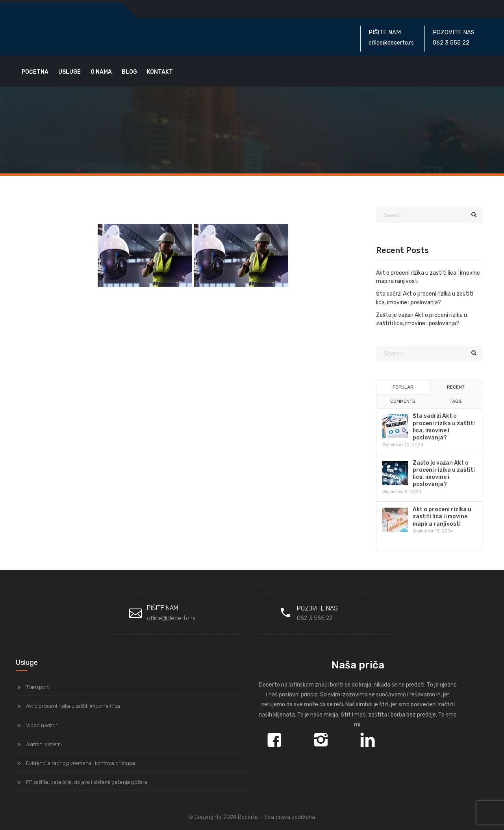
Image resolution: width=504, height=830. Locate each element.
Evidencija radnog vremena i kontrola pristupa (81, 763)
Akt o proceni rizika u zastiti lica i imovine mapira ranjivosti (442, 516)
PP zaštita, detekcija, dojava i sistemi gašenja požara (87, 782)
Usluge (69, 72)
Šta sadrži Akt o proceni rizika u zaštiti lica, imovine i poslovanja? (444, 427)
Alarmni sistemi (44, 744)
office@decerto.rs (171, 618)
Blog (129, 72)
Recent (456, 387)
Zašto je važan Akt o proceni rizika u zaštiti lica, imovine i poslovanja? (444, 474)
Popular (403, 387)
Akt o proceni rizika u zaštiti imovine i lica (73, 706)
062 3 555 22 (315, 618)
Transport (37, 687)
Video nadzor (42, 725)
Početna (35, 72)
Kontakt (160, 72)
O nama (101, 72)
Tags (456, 401)
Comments (403, 401)
